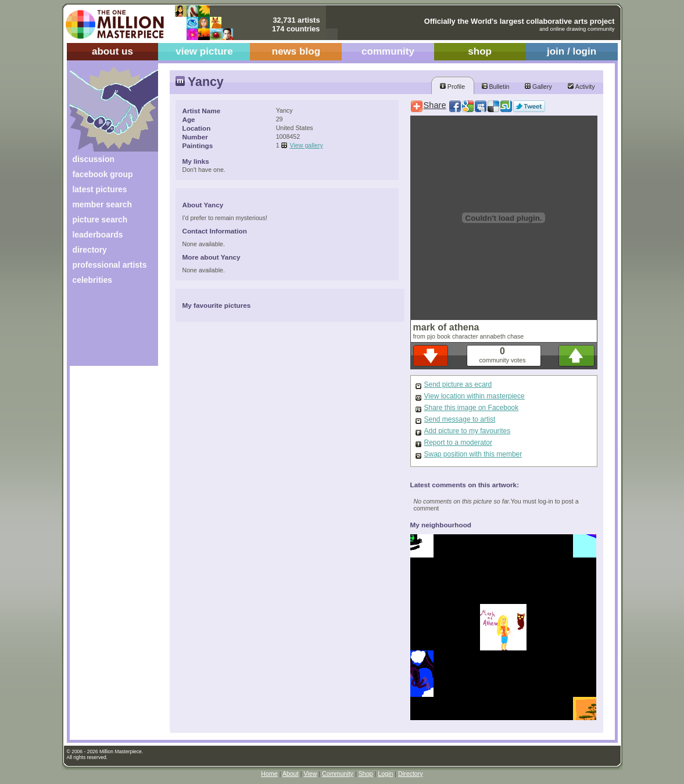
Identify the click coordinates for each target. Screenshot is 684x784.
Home (269, 774)
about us (112, 51)
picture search (100, 220)
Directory (411, 774)
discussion (94, 159)
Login (385, 774)
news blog (296, 51)
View (310, 774)
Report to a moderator (458, 443)
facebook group (103, 174)
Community (338, 774)
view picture (204, 51)
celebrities (93, 280)
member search (102, 204)
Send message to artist (460, 419)
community (388, 51)
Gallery (538, 87)
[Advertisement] (106, 330)
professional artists (110, 265)
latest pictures (100, 189)
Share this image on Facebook (472, 408)
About (291, 774)
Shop (366, 774)
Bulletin (496, 87)
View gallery (307, 145)
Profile (452, 87)
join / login (572, 51)
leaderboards (98, 235)
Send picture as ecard (458, 384)
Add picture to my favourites (468, 431)
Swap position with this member (473, 454)
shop (480, 51)
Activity (581, 87)
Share (435, 105)
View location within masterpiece (474, 396)
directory (90, 250)
